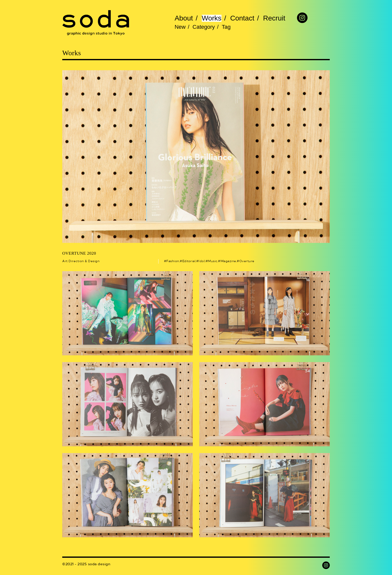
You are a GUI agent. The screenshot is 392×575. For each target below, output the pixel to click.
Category (204, 27)
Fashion (173, 261)
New (180, 27)
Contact (242, 18)
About (184, 18)
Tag (226, 27)
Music (213, 261)
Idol (202, 261)
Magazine (228, 261)
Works (212, 18)
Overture (247, 261)
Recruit (274, 18)
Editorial (189, 261)
